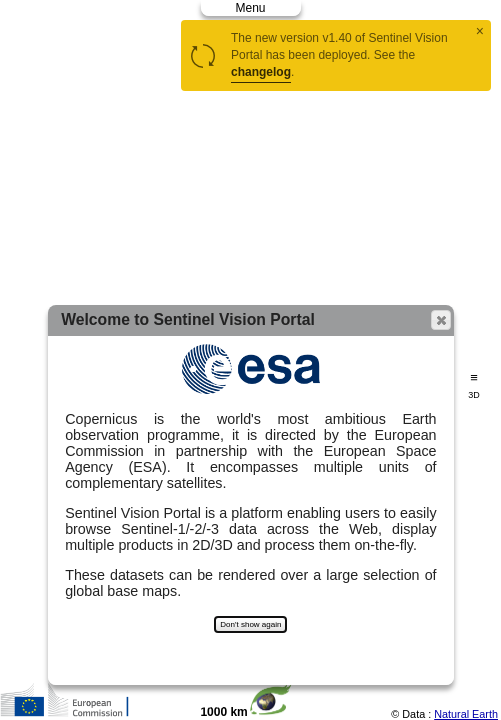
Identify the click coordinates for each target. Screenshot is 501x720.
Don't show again (250, 624)
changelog (261, 72)
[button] (441, 320)
